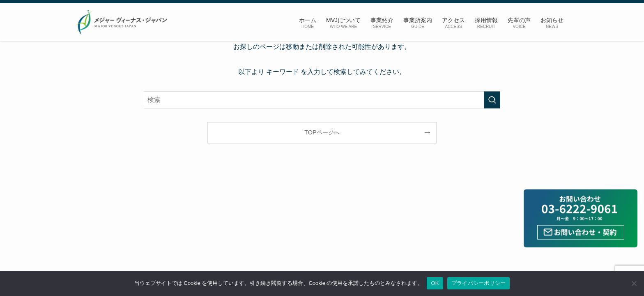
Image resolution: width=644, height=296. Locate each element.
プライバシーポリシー (479, 283)
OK (435, 283)
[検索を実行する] (492, 100)
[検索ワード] (322, 100)
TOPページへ (322, 132)
